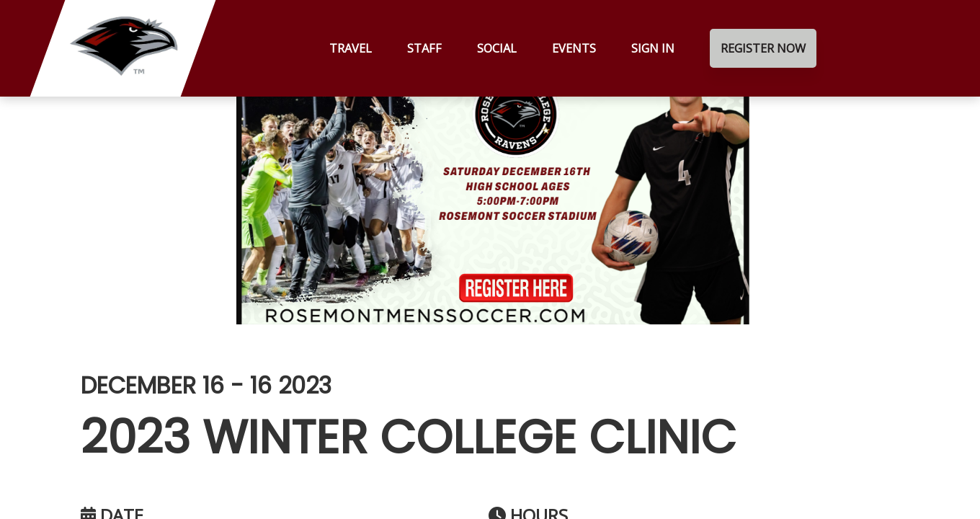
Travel (351, 48)
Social (497, 48)
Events (574, 48)
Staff (424, 48)
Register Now (763, 48)
